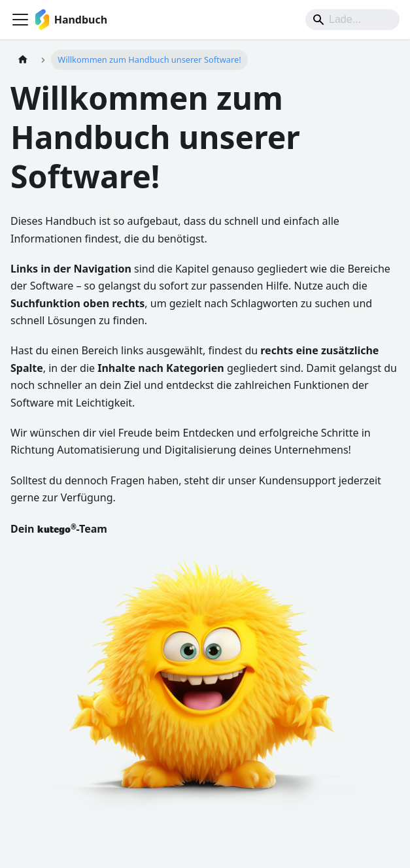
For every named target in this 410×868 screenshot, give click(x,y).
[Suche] (352, 20)
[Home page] (23, 60)
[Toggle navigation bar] (20, 20)
